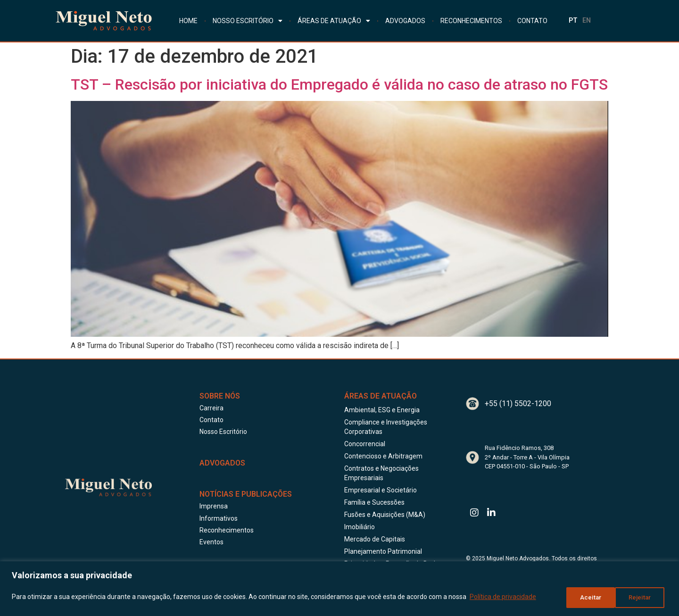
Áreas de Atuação (381, 396)
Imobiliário (360, 527)
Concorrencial (365, 444)
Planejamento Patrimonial (383, 551)
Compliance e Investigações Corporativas (386, 427)
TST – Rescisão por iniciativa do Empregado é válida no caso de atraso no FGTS (339, 84)
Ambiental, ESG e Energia (382, 410)
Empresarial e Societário (381, 490)
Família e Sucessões (374, 502)
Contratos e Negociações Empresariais (381, 473)
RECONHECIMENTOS (471, 21)
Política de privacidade (503, 598)
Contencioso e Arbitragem (383, 456)
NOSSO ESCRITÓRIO (248, 21)
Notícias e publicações (246, 494)
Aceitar (642, 598)
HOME (188, 21)
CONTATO (532, 21)
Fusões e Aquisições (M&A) (385, 515)
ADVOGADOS (405, 21)
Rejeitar (588, 598)
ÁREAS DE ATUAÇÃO (334, 21)
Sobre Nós (220, 396)
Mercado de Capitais (375, 539)
